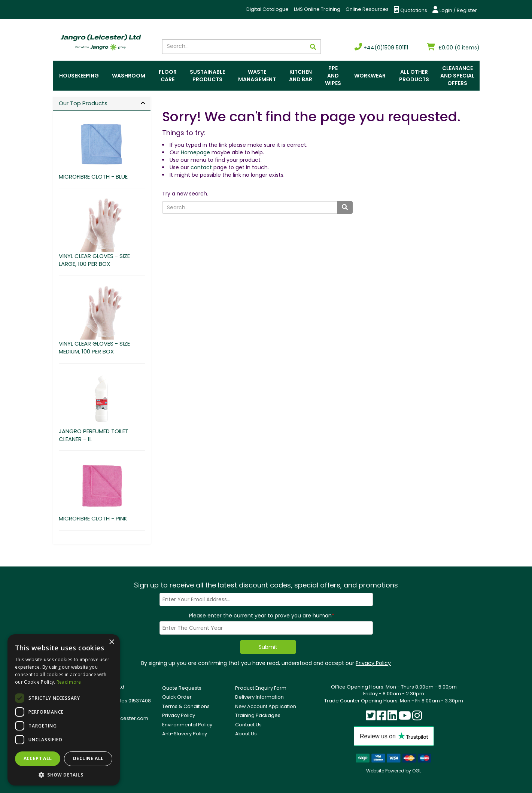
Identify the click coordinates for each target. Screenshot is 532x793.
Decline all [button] (88, 758)
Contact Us (248, 725)
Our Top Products (83, 103)
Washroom (129, 76)
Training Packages (258, 715)
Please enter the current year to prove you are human (262, 616)
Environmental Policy (187, 725)
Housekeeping (79, 76)
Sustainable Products (207, 76)
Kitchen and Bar (301, 76)
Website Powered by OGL (394, 771)
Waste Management (257, 76)
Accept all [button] (38, 758)
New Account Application (266, 706)
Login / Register (455, 10)
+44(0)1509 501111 (381, 48)
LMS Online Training (317, 9)
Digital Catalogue (267, 9)
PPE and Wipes (333, 76)
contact (201, 167)
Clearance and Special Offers (457, 76)
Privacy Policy (373, 663)
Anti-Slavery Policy (185, 734)
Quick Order (177, 697)
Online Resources (367, 9)
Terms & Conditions (186, 706)
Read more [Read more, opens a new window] (69, 682)
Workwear (370, 76)
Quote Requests (182, 688)
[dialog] (64, 710)
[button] (64, 774)
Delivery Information (259, 697)
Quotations (411, 10)
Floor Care (168, 76)
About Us (246, 734)
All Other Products (414, 76)
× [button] (111, 642)
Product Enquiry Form (261, 688)
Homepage (195, 152)
